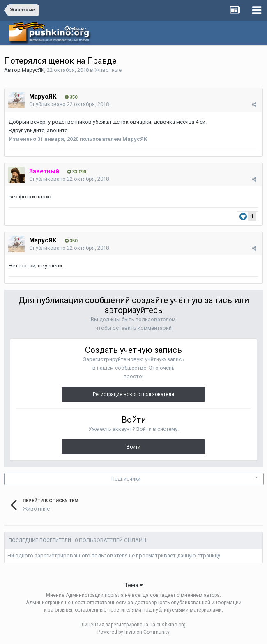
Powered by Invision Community (133, 632)
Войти (133, 447)
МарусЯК (33, 70)
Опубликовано (69, 104)
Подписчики (126, 479)
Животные (108, 70)
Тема (134, 585)
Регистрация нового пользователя (133, 394)
